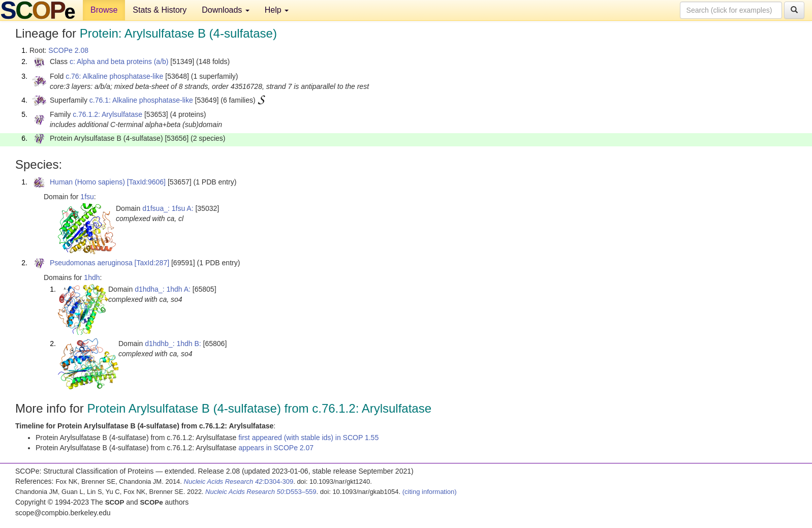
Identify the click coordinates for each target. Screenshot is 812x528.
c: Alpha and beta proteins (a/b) (119, 61)
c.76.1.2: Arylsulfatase (107, 114)
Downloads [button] (226, 10)
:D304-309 (239, 482)
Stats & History (160, 10)
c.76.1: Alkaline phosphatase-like (141, 100)
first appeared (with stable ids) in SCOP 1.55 (308, 438)
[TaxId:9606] (146, 182)
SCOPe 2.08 (68, 50)
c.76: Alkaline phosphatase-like (114, 76)
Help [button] (277, 10)
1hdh (92, 277)
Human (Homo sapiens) (87, 182)
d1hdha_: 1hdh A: (163, 289)
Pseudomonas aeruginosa (91, 263)
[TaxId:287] (152, 263)
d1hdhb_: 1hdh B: (173, 344)
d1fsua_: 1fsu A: (168, 208)
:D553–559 (261, 492)
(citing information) (430, 492)
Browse (104, 10)
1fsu (87, 197)
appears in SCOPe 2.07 (276, 448)
